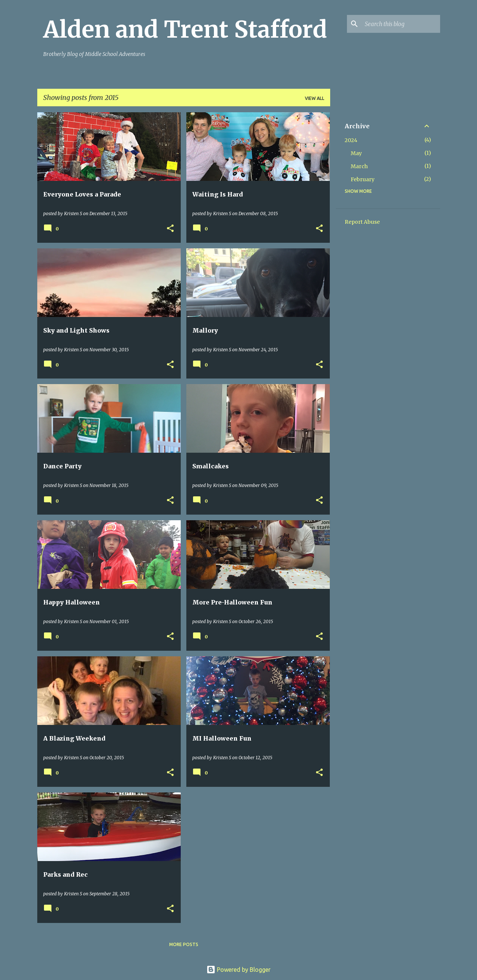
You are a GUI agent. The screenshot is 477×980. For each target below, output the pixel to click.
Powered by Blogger (238, 970)
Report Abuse (362, 222)
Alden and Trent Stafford (185, 29)
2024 (351, 140)
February (363, 179)
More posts (184, 944)
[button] (170, 229)
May (356, 153)
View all (315, 98)
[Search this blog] (401, 24)
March (359, 166)
